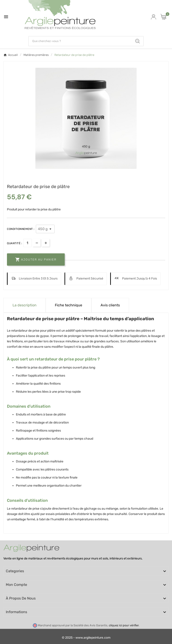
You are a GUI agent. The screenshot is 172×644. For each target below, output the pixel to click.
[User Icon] (154, 17)
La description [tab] (25, 305)
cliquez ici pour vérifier (124, 625)
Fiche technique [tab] (69, 305)
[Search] (138, 41)
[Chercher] (80, 41)
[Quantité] (27, 243)
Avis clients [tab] (110, 305)
